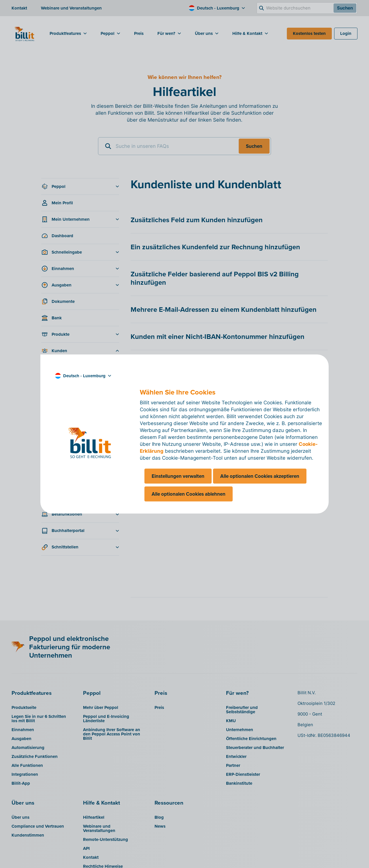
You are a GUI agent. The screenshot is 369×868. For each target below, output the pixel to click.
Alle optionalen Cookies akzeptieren (260, 476)
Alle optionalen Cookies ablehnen (189, 494)
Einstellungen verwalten (178, 476)
